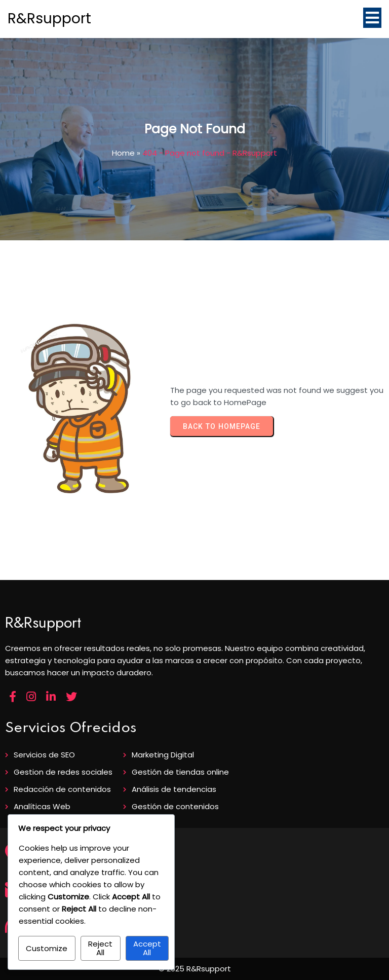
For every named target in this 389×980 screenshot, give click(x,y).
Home (123, 153)
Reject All (100, 948)
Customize (47, 948)
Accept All (147, 948)
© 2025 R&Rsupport (195, 969)
